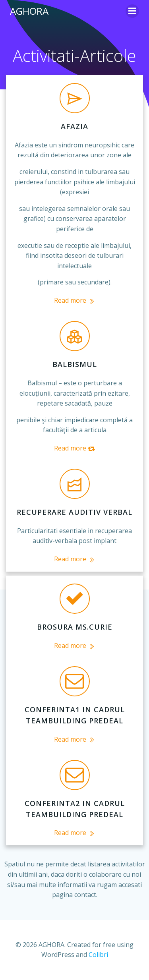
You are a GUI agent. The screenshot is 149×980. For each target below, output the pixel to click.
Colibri (98, 955)
